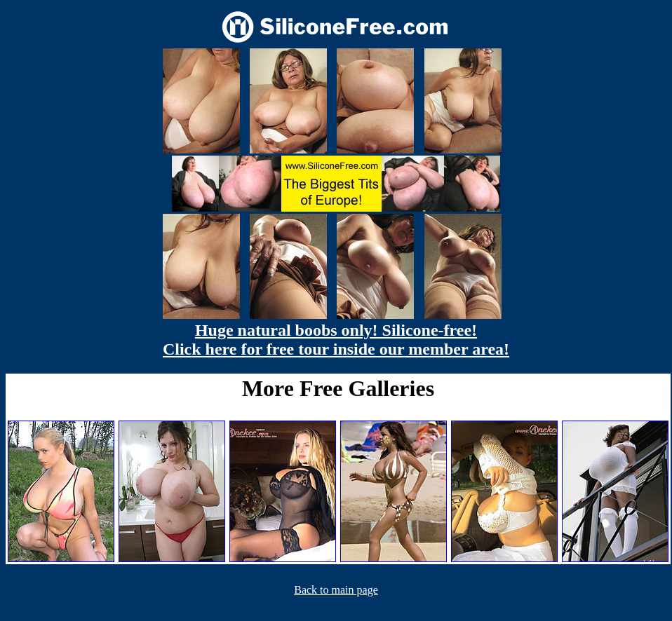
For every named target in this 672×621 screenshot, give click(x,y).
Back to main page (336, 590)
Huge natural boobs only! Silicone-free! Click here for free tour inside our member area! (336, 340)
